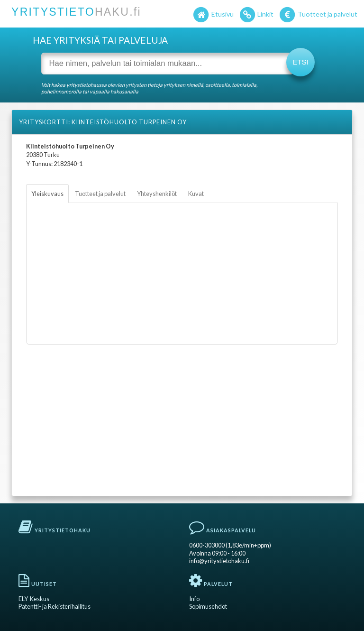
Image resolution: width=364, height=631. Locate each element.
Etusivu (213, 15)
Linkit (256, 15)
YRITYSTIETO (76, 12)
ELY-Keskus (34, 599)
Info (194, 599)
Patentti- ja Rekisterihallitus (55, 606)
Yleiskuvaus (47, 194)
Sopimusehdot (208, 606)
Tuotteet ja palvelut (318, 15)
